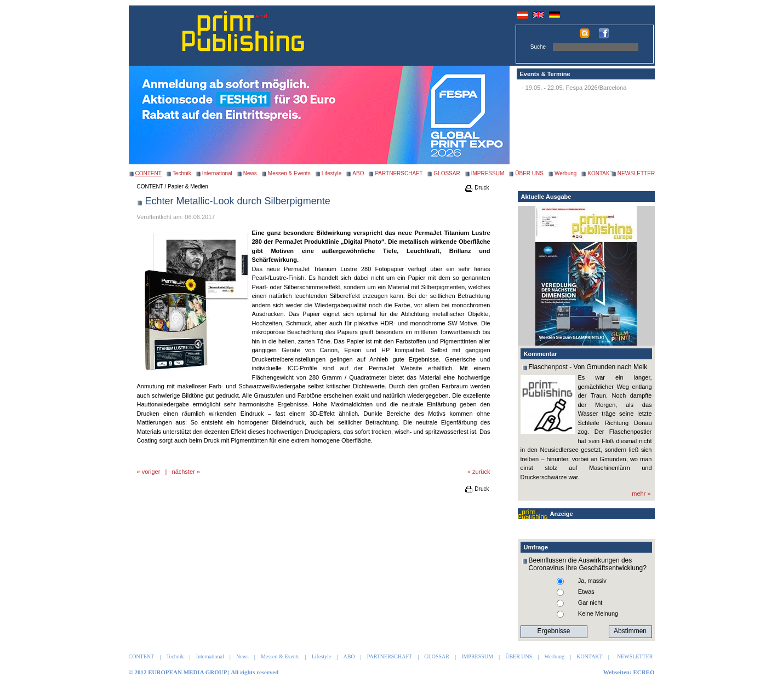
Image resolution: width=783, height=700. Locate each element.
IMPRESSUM (488, 173)
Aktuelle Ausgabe (546, 197)
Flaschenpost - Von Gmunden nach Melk (588, 367)
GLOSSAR (447, 173)
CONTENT (150, 187)
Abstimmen (630, 631)
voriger (151, 472)
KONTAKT (600, 173)
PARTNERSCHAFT (399, 173)
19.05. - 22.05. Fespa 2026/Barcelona (576, 88)
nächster (184, 472)
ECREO (644, 672)
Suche (538, 47)
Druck (477, 188)
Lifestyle (332, 173)
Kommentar (541, 354)
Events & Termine (545, 74)
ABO (358, 173)
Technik (182, 173)
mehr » (641, 494)
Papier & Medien (188, 187)
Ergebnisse (553, 631)
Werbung (565, 173)
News (250, 173)
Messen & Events (289, 173)
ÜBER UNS (529, 173)
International (217, 173)
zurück (481, 472)
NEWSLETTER (636, 173)
